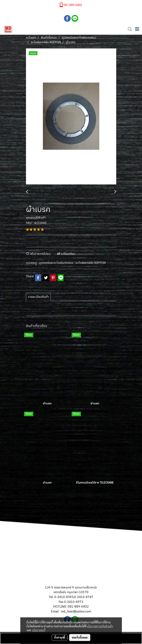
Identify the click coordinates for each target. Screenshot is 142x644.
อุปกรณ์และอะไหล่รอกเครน (56, 263)
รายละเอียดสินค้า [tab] (38, 297)
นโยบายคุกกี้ (39, 630)
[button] (129, 29)
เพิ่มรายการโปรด (38, 254)
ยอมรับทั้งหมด (80, 637)
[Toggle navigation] (137, 29)
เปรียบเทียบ (66, 254)
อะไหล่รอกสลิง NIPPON (91, 263)
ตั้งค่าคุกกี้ (60, 637)
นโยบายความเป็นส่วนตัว (100, 626)
